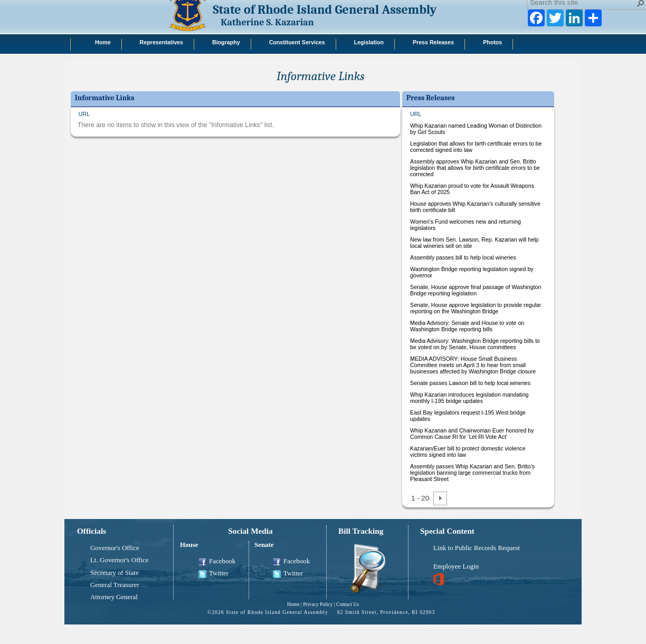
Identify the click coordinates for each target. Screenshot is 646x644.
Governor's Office (115, 548)
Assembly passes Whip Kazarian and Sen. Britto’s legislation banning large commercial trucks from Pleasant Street (472, 473)
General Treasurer (115, 585)
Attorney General (114, 597)
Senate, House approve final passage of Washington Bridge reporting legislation (476, 290)
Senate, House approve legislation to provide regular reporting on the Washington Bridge (476, 308)
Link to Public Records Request (477, 548)
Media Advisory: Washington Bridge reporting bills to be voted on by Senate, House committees (475, 344)
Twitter (213, 574)
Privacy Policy (318, 604)
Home (293, 604)
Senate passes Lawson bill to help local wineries (470, 383)
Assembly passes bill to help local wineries (463, 257)
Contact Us (348, 604)
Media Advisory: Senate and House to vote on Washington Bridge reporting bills (467, 326)
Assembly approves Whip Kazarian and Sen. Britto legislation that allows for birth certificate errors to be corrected (475, 168)
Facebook (217, 562)
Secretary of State (115, 573)
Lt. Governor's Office (120, 560)
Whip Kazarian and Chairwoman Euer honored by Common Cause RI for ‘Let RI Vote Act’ (472, 434)
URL (84, 114)
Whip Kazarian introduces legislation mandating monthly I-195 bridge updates (469, 398)
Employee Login (456, 566)
